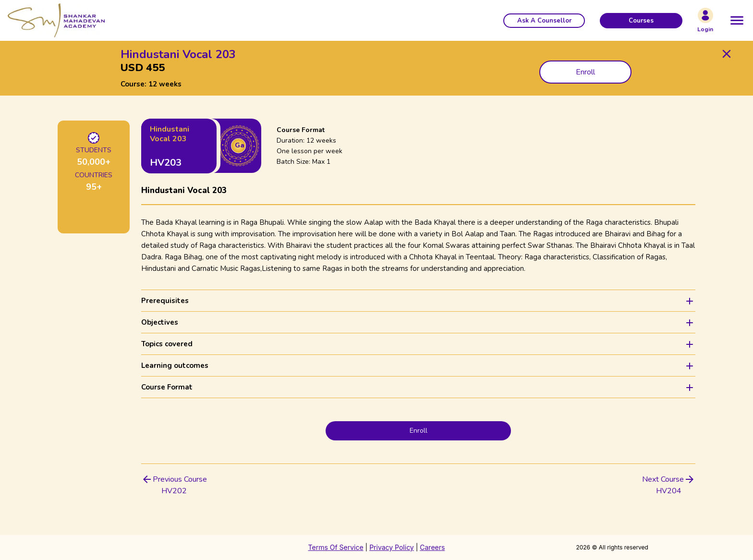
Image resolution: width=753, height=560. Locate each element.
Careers (432, 547)
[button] (544, 21)
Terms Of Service (336, 547)
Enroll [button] (585, 72)
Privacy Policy (392, 547)
